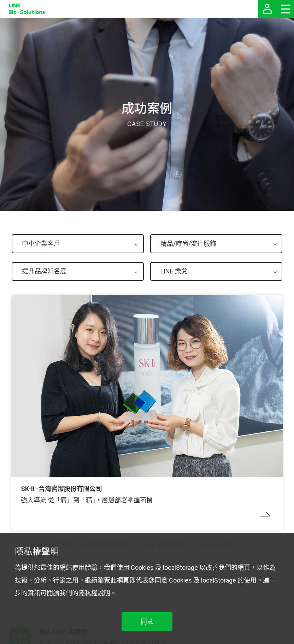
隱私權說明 (94, 593)
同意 (147, 622)
